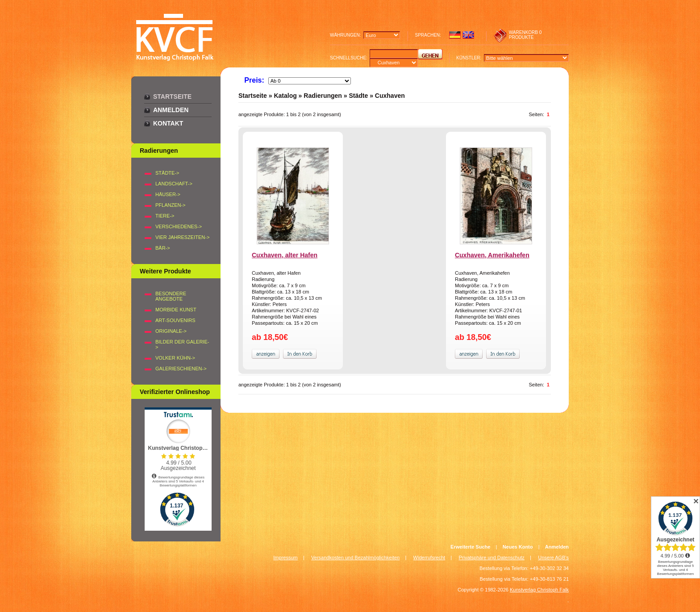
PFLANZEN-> (171, 205)
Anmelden (171, 110)
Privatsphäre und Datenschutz (492, 558)
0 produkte (525, 35)
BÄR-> (163, 248)
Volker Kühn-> (175, 358)
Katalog (285, 96)
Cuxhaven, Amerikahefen (492, 255)
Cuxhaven (390, 96)
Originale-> (171, 331)
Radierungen (323, 96)
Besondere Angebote (171, 296)
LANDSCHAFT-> (174, 184)
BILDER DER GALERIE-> (182, 344)
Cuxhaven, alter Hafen (285, 255)
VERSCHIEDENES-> (179, 226)
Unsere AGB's (553, 558)
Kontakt (168, 123)
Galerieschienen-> (181, 369)
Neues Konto (518, 547)
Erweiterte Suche (470, 547)
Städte (358, 96)
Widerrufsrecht (429, 558)
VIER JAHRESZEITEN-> (182, 237)
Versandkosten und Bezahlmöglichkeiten (355, 558)
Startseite (172, 96)
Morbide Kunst (176, 310)
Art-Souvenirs (175, 320)
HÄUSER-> (168, 194)
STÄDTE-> (167, 173)
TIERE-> (165, 216)
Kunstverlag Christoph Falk (539, 590)
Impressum (285, 558)
